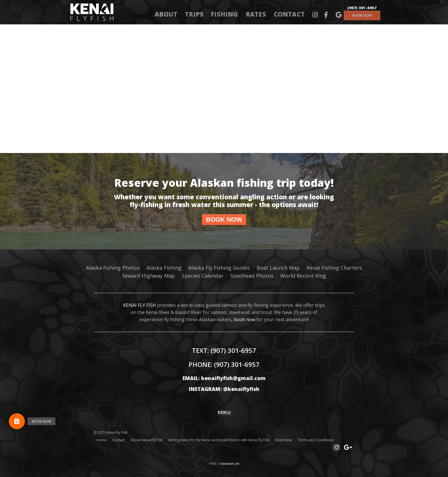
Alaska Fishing (164, 268)
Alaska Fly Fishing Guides (219, 268)
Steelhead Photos (252, 276)
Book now (362, 15)
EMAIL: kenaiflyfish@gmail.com (224, 378)
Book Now (284, 440)
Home (102, 440)
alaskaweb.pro (230, 464)
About (166, 14)
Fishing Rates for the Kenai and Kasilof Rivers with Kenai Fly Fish (219, 440)
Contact (289, 14)
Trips (194, 14)
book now (244, 319)
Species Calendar (203, 276)
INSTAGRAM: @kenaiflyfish (224, 389)
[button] (17, 421)
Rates (256, 14)
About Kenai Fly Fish (147, 440)
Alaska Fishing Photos (113, 268)
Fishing (224, 14)
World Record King (303, 276)
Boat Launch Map (278, 268)
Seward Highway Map (148, 276)
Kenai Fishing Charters (334, 268)
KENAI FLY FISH (140, 305)
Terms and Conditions (316, 440)
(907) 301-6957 (362, 8)
